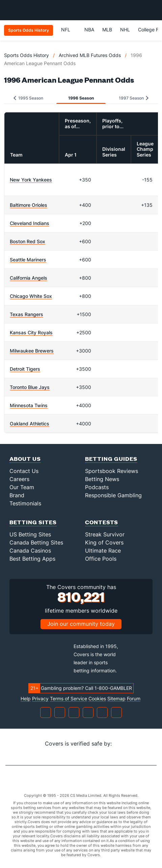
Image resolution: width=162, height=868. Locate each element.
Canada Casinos (30, 551)
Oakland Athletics (30, 424)
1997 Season (134, 98)
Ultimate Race (103, 551)
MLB (107, 30)
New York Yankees (31, 180)
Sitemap (116, 699)
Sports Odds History (26, 55)
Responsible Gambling (113, 495)
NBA (89, 30)
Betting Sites (33, 522)
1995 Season (28, 98)
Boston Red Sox (28, 241)
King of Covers (104, 542)
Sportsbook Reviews (112, 471)
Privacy (40, 699)
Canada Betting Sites (36, 542)
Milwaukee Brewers (32, 351)
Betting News (102, 479)
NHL (125, 30)
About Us (25, 459)
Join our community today (81, 624)
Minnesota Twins (29, 405)
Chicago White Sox (31, 296)
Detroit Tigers (25, 369)
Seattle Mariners (28, 260)
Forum (134, 699)
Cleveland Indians (30, 223)
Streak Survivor (105, 534)
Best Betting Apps (32, 559)
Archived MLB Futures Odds (90, 55)
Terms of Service (69, 699)
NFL (69, 30)
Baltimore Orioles (29, 205)
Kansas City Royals (31, 332)
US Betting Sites (30, 534)
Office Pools (101, 559)
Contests (102, 522)
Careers (19, 479)
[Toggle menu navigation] (153, 10)
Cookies (97, 699)
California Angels (29, 278)
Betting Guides (111, 459)
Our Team (22, 487)
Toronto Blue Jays (30, 387)
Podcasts (97, 487)
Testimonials (25, 503)
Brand (17, 495)
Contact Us (24, 471)
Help (26, 699)
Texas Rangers (26, 314)
